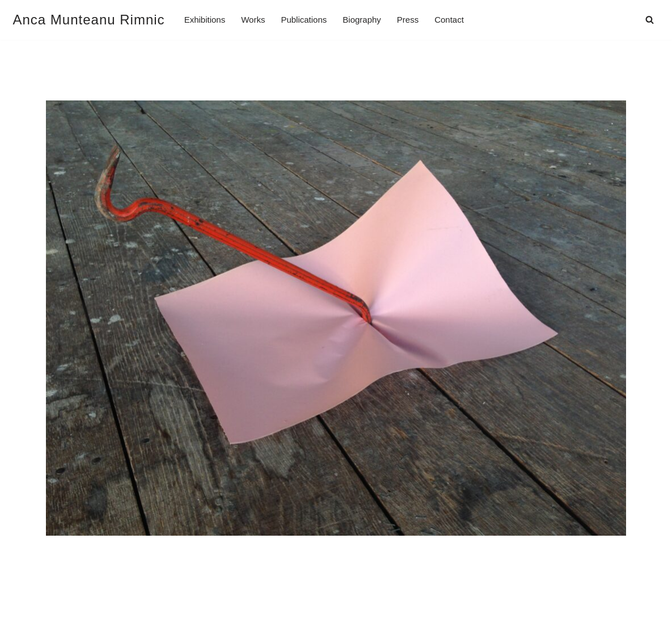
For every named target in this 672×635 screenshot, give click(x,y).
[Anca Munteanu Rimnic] (89, 20)
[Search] (650, 20)
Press (408, 20)
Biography (362, 20)
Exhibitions (205, 20)
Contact (449, 20)
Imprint (28, 596)
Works (253, 20)
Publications (304, 20)
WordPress (121, 622)
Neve (24, 622)
